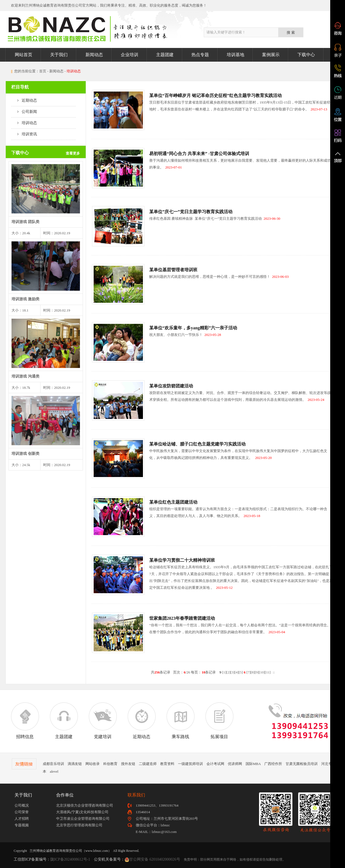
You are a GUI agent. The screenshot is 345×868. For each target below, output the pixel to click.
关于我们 (59, 55)
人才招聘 (22, 819)
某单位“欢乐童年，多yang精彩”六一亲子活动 (193, 328)
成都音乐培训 (53, 764)
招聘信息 (25, 721)
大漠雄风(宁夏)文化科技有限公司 (82, 812)
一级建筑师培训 (190, 764)
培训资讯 (24, 134)
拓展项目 (219, 721)
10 (262, 672)
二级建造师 (148, 764)
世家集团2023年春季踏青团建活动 (182, 618)
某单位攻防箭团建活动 (171, 386)
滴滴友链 (75, 764)
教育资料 (167, 764)
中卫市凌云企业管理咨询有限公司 (83, 819)
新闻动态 (94, 55)
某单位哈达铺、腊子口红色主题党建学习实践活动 (197, 444)
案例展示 (271, 55)
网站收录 (93, 764)
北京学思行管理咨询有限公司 (79, 825)
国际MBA (253, 764)
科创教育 (110, 764)
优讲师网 (235, 764)
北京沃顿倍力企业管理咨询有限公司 (85, 805)
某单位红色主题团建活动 (173, 502)
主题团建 (165, 55)
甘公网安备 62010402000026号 (155, 859)
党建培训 (103, 721)
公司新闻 (24, 112)
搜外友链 (128, 764)
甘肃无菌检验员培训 (302, 764)
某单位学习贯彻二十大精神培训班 (182, 560)
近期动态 (24, 100)
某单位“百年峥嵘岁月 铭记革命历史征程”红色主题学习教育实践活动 (215, 95)
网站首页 (24, 55)
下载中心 (306, 55)
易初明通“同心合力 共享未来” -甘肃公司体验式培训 (199, 154)
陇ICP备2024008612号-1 (70, 859)
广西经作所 (273, 764)
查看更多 (73, 153)
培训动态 (24, 123)
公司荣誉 (22, 812)
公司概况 (22, 805)
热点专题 (200, 55)
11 (268, 672)
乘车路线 (180, 721)
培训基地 (235, 55)
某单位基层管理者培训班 (173, 270)
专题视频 (22, 825)
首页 (43, 71)
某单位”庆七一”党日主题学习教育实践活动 (191, 212)
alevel (54, 771)
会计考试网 (215, 764)
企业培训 (130, 55)
